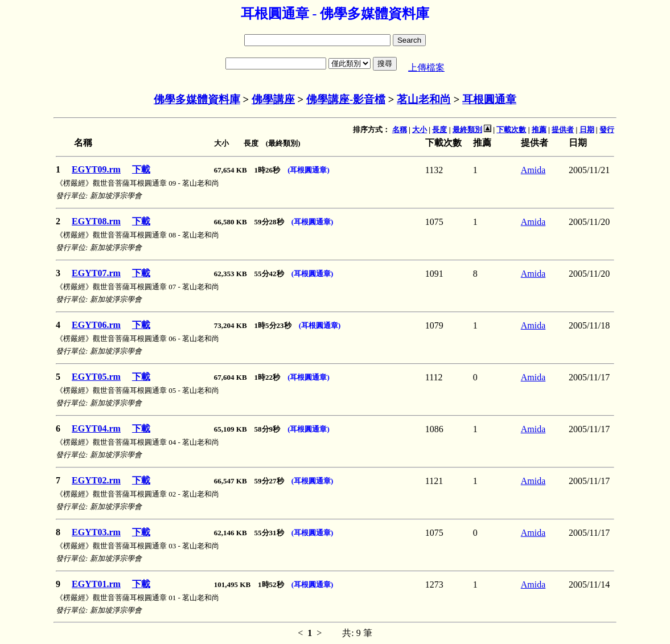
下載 (141, 169)
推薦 (539, 130)
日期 (587, 130)
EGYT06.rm (96, 325)
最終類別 (467, 130)
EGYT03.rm (96, 532)
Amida (533, 170)
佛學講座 (273, 99)
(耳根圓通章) (309, 170)
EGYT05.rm (96, 377)
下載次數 (511, 130)
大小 (420, 130)
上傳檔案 (426, 67)
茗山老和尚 (424, 99)
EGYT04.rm (96, 428)
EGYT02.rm (96, 480)
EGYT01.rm (96, 584)
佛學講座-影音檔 (346, 99)
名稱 (400, 130)
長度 (439, 130)
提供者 (563, 130)
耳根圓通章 (489, 99)
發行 (607, 130)
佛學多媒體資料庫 (197, 99)
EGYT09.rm (96, 169)
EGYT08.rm (96, 221)
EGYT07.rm (96, 273)
